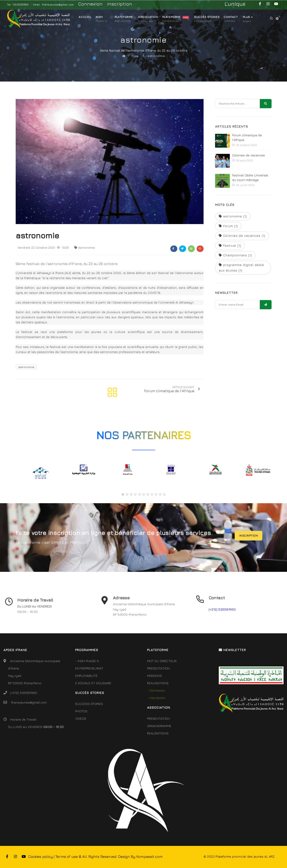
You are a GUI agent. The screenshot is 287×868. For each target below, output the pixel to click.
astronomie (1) (233, 216)
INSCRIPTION (249, 536)
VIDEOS (81, 718)
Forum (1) (228, 226)
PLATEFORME (124, 18)
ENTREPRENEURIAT (89, 668)
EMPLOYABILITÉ (86, 676)
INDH (99, 18)
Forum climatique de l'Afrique (247, 137)
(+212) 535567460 (222, 609)
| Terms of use (66, 856)
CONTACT (231, 18)
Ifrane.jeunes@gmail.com (29, 702)
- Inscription (156, 698)
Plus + (248, 18)
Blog (135, 56)
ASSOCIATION (148, 18)
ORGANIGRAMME (159, 726)
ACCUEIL (85, 17)
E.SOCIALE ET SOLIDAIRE (93, 683)
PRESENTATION (158, 668)
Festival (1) (230, 245)
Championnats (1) (235, 255)
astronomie (156, 56)
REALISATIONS (158, 683)
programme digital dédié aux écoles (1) (241, 267)
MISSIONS (154, 676)
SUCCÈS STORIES (207, 18)
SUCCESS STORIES (89, 704)
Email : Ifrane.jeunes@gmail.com (53, 4)
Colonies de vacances (249, 155)
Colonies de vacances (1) (242, 236)
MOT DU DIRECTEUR (162, 661)
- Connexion (156, 690)
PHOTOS (81, 711)
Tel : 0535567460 (18, 4)
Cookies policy (41, 856)
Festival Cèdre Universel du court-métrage (250, 177)
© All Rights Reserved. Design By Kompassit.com (121, 856)
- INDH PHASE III (87, 661)
